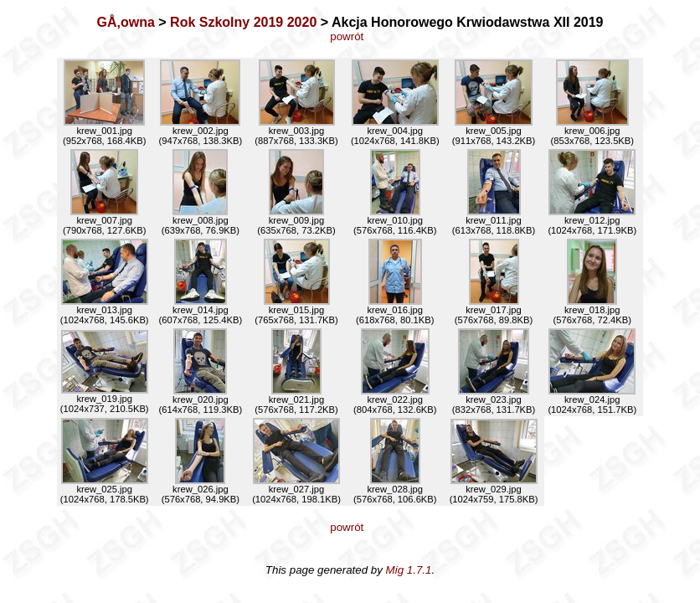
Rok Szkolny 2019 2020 (243, 22)
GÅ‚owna (126, 22)
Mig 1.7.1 (409, 570)
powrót (350, 36)
